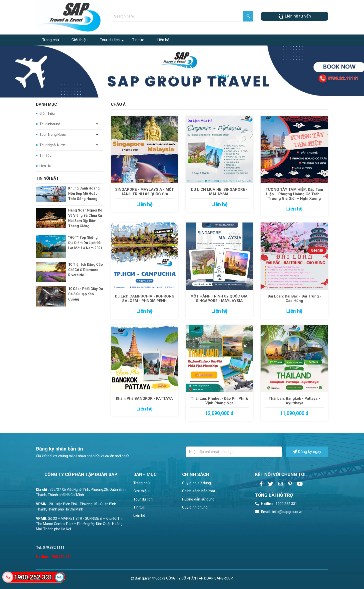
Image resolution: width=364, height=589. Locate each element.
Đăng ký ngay (307, 452)
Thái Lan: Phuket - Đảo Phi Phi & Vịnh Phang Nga (219, 401)
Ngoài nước (197, 76)
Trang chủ (51, 40)
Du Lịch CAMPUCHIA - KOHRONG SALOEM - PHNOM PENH (145, 298)
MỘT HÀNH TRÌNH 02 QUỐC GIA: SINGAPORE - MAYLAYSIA (219, 298)
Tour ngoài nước (52, 145)
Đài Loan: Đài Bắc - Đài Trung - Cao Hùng (294, 298)
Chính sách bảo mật (199, 491)
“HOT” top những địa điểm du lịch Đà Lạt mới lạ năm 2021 (85, 243)
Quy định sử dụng (196, 483)
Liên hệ (163, 40)
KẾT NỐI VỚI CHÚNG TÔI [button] (280, 474)
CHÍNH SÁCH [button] (196, 474)
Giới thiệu (79, 40)
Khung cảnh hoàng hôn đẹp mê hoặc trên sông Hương (84, 193)
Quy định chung (195, 507)
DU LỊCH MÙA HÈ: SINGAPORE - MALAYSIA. (219, 192)
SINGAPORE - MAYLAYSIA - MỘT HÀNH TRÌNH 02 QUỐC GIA (145, 192)
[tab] (154, 474)
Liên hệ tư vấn (294, 16)
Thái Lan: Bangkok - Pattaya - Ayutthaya (294, 401)
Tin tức (138, 40)
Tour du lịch (110, 40)
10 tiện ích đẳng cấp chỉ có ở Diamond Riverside (85, 270)
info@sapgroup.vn (279, 512)
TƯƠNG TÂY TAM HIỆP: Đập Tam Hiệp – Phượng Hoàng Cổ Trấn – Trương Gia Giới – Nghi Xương (294, 194)
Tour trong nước (53, 134)
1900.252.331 (276, 504)
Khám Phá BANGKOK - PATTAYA (144, 398)
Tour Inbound (50, 124)
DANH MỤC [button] (145, 474)
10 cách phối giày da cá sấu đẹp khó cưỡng (86, 294)
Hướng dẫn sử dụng (198, 499)
